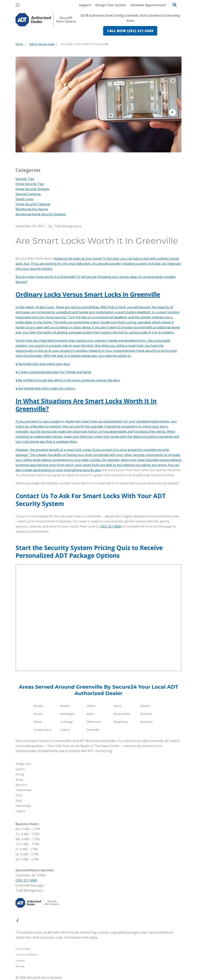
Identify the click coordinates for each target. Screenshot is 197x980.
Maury (117, 706)
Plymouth (146, 714)
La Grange (66, 722)
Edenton (145, 706)
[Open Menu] (17, 5)
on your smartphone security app (76, 470)
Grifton (91, 706)
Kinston (38, 714)
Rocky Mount (122, 714)
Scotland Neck (42, 730)
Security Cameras (28, 194)
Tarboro (65, 730)
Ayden (91, 714)
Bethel (37, 722)
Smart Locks (24, 199)
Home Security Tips (30, 184)
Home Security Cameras (33, 204)
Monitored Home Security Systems (41, 214)
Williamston (94, 722)
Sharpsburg (120, 722)
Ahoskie (38, 706)
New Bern (146, 722)
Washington (67, 714)
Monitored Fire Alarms (32, 209)
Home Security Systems (32, 189)
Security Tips (25, 179)
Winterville (93, 730)
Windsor (65, 706)
